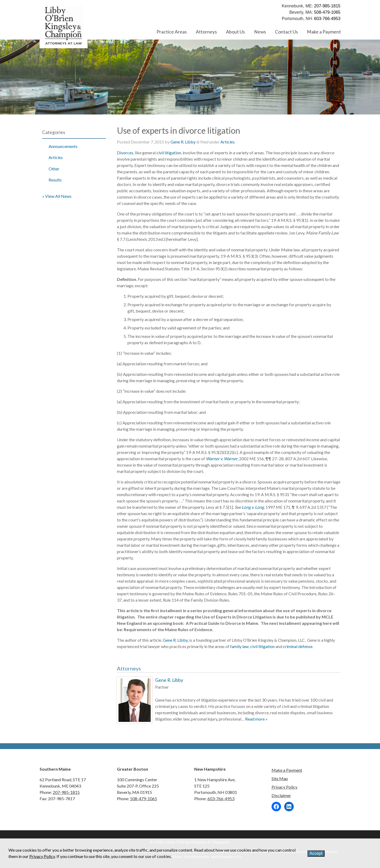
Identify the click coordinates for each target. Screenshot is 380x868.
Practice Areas (172, 32)
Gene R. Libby (183, 142)
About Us (235, 32)
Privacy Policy (284, 787)
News (260, 32)
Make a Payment (324, 32)
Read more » (256, 719)
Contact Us (286, 32)
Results (55, 180)
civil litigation (169, 153)
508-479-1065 (327, 12)
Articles (56, 157)
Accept (316, 853)
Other (54, 169)
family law (239, 646)
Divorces (125, 153)
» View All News (57, 196)
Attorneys (206, 32)
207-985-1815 (327, 6)
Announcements (63, 146)
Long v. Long (253, 507)
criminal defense (298, 646)
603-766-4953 (327, 19)
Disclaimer (281, 795)
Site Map (280, 778)
